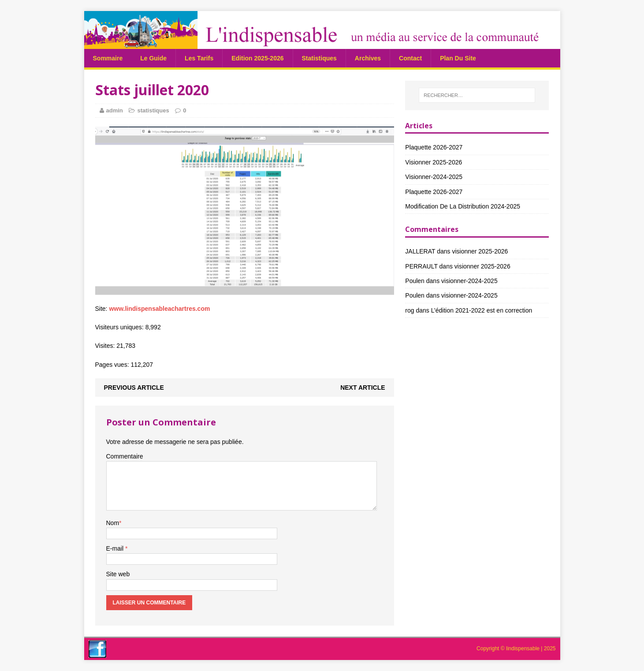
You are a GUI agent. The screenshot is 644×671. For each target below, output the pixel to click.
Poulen (415, 281)
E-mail (116, 548)
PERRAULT (421, 266)
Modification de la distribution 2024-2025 (463, 206)
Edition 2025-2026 (257, 58)
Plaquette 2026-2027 (434, 147)
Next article (363, 388)
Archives (368, 58)
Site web (118, 574)
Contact (410, 58)
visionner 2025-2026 (434, 162)
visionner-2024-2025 (434, 177)
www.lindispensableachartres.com (159, 309)
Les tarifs (199, 58)
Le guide (153, 58)
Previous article (134, 388)
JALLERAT (420, 251)
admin (115, 110)
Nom (113, 523)
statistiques (319, 58)
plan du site (458, 58)
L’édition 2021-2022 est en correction (482, 310)
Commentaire (125, 456)
